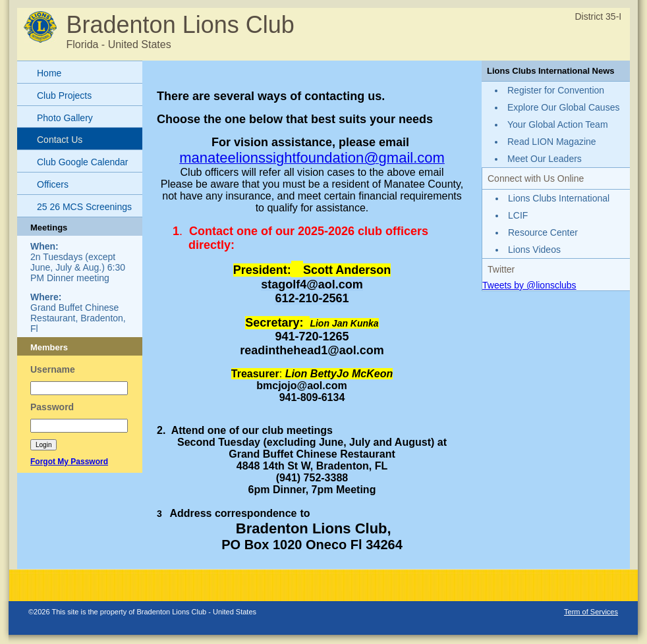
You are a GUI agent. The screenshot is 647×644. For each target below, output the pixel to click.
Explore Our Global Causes (563, 107)
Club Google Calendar (83, 162)
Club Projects (64, 95)
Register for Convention (556, 90)
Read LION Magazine (552, 142)
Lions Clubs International (559, 198)
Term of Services (591, 612)
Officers (53, 184)
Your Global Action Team (558, 124)
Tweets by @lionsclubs (529, 285)
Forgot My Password (69, 462)
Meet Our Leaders (545, 159)
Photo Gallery (65, 118)
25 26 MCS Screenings (84, 207)
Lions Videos (534, 250)
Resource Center (543, 232)
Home (49, 73)
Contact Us (60, 140)
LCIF (518, 215)
